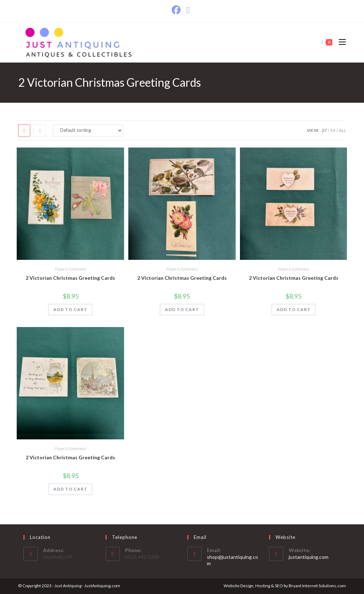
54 (333, 130)
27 (324, 130)
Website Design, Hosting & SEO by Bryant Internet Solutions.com (285, 586)
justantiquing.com (309, 557)
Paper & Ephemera (70, 269)
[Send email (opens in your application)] (188, 10)
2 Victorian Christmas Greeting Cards (70, 278)
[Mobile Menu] (340, 42)
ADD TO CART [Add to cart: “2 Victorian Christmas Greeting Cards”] (70, 309)
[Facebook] (178, 10)
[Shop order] (88, 130)
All (342, 130)
